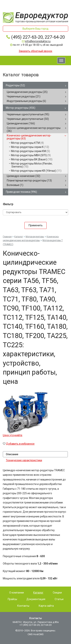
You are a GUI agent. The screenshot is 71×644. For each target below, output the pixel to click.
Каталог (19, 237)
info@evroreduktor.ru (38, 41)
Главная (7, 237)
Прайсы (12, 599)
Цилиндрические (21, 123)
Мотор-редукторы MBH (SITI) (31, 155)
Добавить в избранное (20, 444)
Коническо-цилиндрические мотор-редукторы (29, 137)
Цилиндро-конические (23, 176)
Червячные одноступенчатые (28, 114)
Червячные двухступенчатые (28, 119)
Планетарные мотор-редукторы (29, 181)
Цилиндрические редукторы (27, 92)
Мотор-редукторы (21, 108)
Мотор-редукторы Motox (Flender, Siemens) (32, 165)
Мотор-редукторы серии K (30, 147)
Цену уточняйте (13, 435)
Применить (35, 225)
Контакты (23, 606)
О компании (17, 593)
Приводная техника (21, 192)
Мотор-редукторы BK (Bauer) (32, 159)
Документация (36, 599)
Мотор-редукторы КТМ (27, 143)
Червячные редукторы (24, 96)
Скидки (57, 593)
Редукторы (15, 85)
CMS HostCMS (36, 634)
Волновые (15, 185)
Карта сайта (46, 606)
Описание (12, 454)
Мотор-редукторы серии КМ (31, 151)
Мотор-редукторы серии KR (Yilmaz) (36, 171)
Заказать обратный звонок (35, 51)
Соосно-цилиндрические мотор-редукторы (34, 129)
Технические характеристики (24, 460)
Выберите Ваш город (35, 29)
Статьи (59, 599)
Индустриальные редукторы (26, 101)
